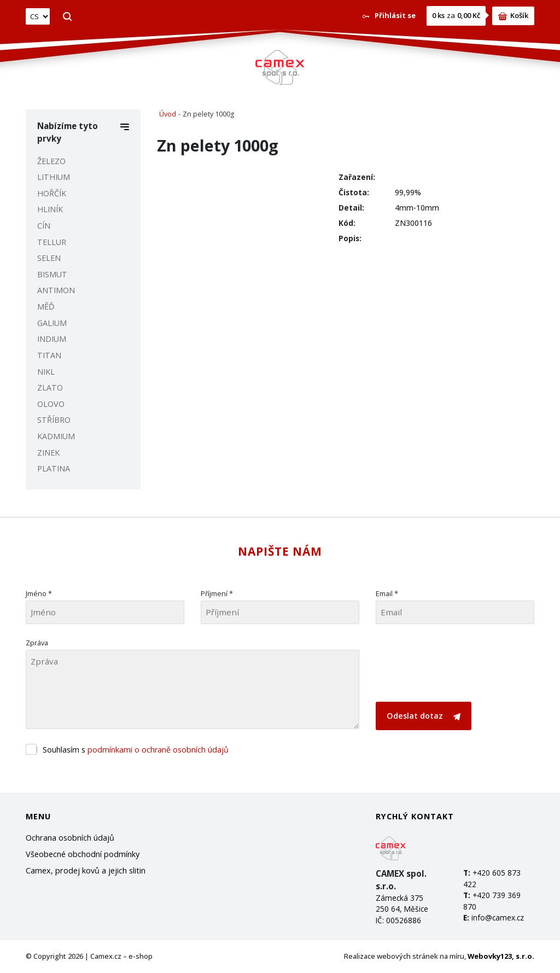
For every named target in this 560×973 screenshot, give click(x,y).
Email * (387, 593)
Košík (513, 15)
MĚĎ (46, 307)
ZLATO (50, 388)
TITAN (49, 355)
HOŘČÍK (52, 193)
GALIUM (52, 323)
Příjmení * (217, 593)
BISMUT (52, 274)
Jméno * (39, 593)
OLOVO (51, 404)
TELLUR (52, 242)
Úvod (168, 114)
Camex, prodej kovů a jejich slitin (86, 870)
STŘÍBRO (54, 420)
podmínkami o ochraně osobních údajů (158, 750)
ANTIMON (56, 290)
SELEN (49, 258)
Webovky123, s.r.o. (501, 956)
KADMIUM (56, 436)
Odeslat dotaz (424, 716)
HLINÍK (50, 209)
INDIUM (52, 339)
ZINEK (48, 453)
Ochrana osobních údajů (70, 838)
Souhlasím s (136, 750)
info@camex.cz (498, 917)
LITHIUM (54, 177)
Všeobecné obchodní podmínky (83, 854)
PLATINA (54, 468)
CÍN (44, 226)
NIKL (46, 372)
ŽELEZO (51, 161)
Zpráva (37, 643)
